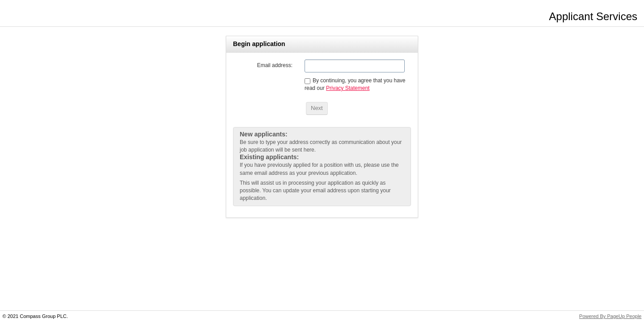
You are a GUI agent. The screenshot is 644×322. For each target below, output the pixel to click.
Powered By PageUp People (610, 316)
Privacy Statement (348, 88)
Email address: (275, 65)
